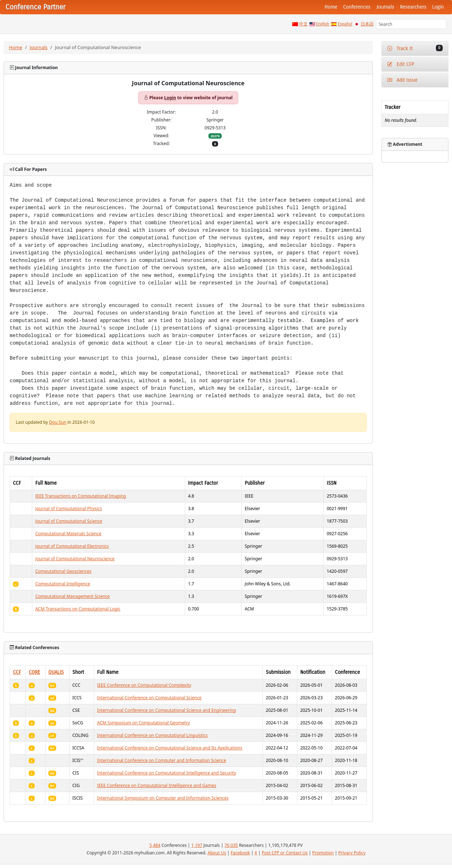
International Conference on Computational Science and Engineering (167, 710)
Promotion (323, 853)
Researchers (413, 7)
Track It (415, 48)
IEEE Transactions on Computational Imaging (80, 496)
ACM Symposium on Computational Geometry (143, 723)
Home (331, 7)
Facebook (240, 853)
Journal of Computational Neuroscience (75, 559)
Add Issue (402, 80)
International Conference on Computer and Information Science (162, 760)
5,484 (155, 845)
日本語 (367, 24)
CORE (34, 672)
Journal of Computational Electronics (72, 546)
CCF (17, 672)
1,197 (197, 845)
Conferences (357, 7)
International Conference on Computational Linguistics (152, 735)
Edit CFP (401, 64)
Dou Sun (58, 422)
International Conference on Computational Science (149, 698)
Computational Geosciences (63, 571)
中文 (303, 24)
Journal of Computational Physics (68, 509)
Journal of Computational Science (69, 521)
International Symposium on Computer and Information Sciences (163, 798)
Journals (385, 7)
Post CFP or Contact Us (285, 853)
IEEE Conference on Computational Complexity (144, 685)
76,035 (231, 845)
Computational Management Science (72, 596)
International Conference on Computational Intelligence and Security (167, 773)
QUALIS (56, 672)
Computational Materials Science (68, 534)
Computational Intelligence (62, 584)
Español (345, 24)
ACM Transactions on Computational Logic (78, 609)
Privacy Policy (352, 853)
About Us (217, 853)
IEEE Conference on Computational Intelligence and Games (157, 785)
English (323, 24)
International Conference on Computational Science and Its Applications (170, 748)
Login (438, 7)
